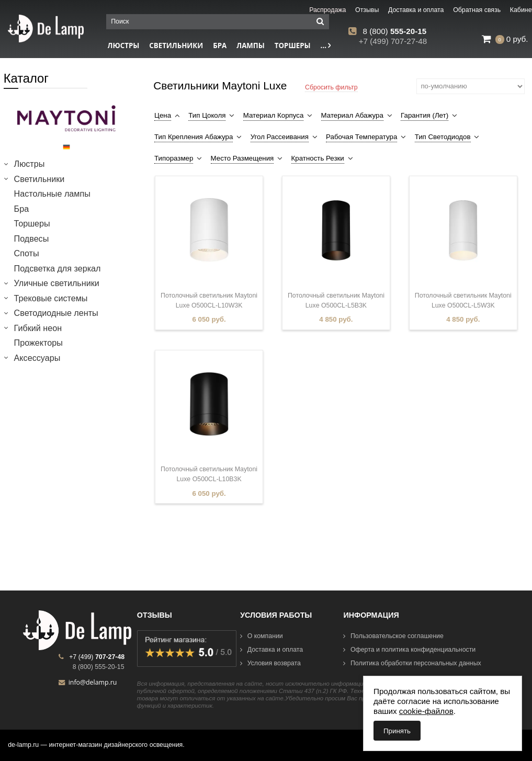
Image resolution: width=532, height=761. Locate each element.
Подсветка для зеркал (58, 268)
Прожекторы (38, 343)
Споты (27, 253)
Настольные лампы (52, 194)
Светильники (176, 46)
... (326, 46)
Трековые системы (51, 298)
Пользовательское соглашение (393, 636)
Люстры (30, 164)
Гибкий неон (38, 328)
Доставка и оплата (271, 650)
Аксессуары (37, 358)
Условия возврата (270, 663)
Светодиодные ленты (56, 313)
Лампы (251, 46)
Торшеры (293, 46)
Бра (220, 46)
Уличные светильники (57, 283)
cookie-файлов (426, 711)
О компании (262, 636)
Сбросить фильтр (331, 87)
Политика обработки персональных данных (412, 663)
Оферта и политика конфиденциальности (409, 650)
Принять (397, 731)
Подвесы (32, 238)
